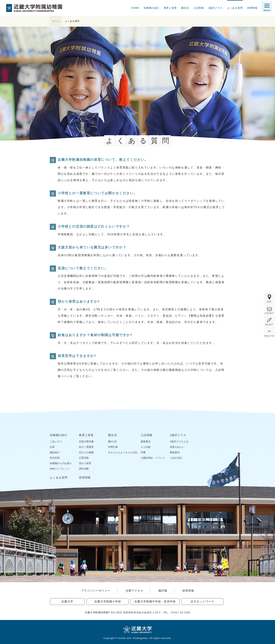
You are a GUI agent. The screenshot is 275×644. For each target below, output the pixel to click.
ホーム (56, 21)
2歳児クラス (215, 8)
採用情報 (252, 8)
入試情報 (198, 8)
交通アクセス (134, 591)
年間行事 (113, 447)
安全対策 (55, 458)
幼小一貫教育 (86, 447)
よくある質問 (235, 8)
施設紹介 (55, 452)
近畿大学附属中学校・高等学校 (155, 601)
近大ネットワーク (202, 601)
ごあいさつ (56, 441)
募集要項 (146, 441)
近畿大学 (67, 601)
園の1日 (112, 441)
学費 (143, 452)
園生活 (185, 8)
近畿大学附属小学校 (108, 601)
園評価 (163, 591)
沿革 (52, 447)
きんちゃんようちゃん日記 (123, 452)
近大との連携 (86, 452)
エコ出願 (146, 447)
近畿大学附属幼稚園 (34, 8)
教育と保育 (170, 8)
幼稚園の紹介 (151, 8)
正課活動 (84, 458)
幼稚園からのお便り (61, 463)
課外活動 (84, 469)
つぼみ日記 (176, 458)
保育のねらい (177, 447)
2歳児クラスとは (179, 441)
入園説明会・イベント (153, 458)
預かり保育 (85, 463)
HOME (135, 8)
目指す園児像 (86, 441)
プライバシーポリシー (96, 591)
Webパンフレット (60, 469)
